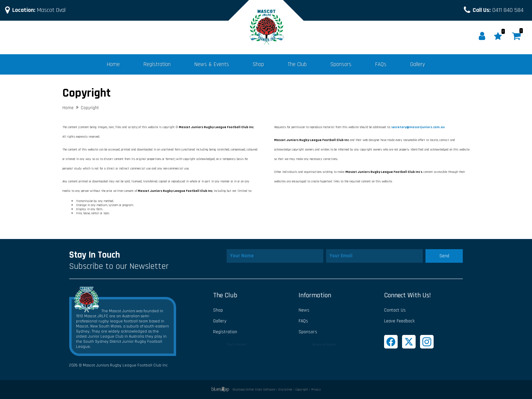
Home (113, 64)
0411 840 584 (498, 10)
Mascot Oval (39, 10)
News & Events (212, 64)
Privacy (316, 390)
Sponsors (341, 64)
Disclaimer (285, 390)
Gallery (418, 64)
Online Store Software (260, 390)
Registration (157, 64)
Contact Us (395, 310)
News (304, 310)
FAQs (381, 64)
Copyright (302, 390)
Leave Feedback (399, 321)
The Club (297, 64)
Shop (258, 64)
